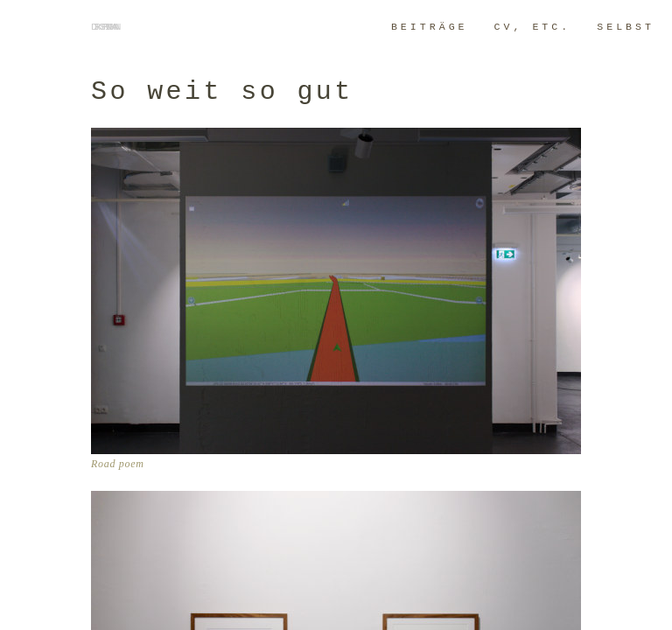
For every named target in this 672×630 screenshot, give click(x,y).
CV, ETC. (533, 27)
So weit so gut (222, 92)
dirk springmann (104, 27)
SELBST (626, 27)
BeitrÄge (430, 27)
